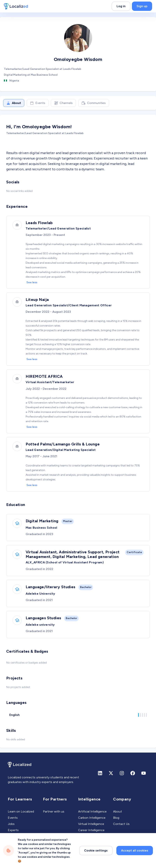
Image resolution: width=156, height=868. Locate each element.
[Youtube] (144, 776)
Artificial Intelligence (92, 814)
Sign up (142, 6)
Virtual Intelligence (91, 827)
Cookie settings (96, 850)
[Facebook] (133, 776)
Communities (94, 103)
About (14, 103)
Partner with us (54, 814)
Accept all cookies (135, 850)
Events (38, 103)
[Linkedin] (100, 776)
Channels (63, 103)
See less (32, 283)
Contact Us (121, 827)
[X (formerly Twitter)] (111, 776)
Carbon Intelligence (92, 820)
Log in (121, 6)
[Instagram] (122, 776)
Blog (116, 820)
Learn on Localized (21, 814)
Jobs (11, 827)
